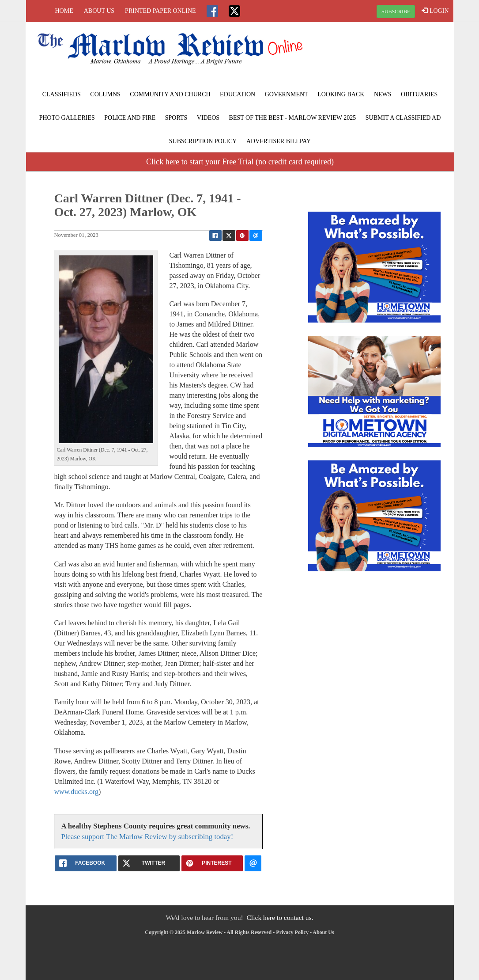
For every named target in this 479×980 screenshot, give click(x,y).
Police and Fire (130, 118)
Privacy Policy (292, 932)
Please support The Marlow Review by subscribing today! (147, 837)
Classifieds (62, 94)
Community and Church (170, 94)
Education (238, 94)
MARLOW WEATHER (381, 55)
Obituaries (419, 94)
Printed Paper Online (160, 11)
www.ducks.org (76, 792)
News (383, 94)
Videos (208, 118)
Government (287, 94)
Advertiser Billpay (279, 141)
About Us (99, 11)
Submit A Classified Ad (403, 118)
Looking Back (341, 94)
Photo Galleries (67, 118)
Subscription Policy (203, 141)
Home (64, 11)
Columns (105, 94)
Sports (176, 118)
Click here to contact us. (280, 917)
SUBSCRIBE (396, 11)
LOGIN (435, 11)
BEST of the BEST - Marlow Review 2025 (293, 118)
